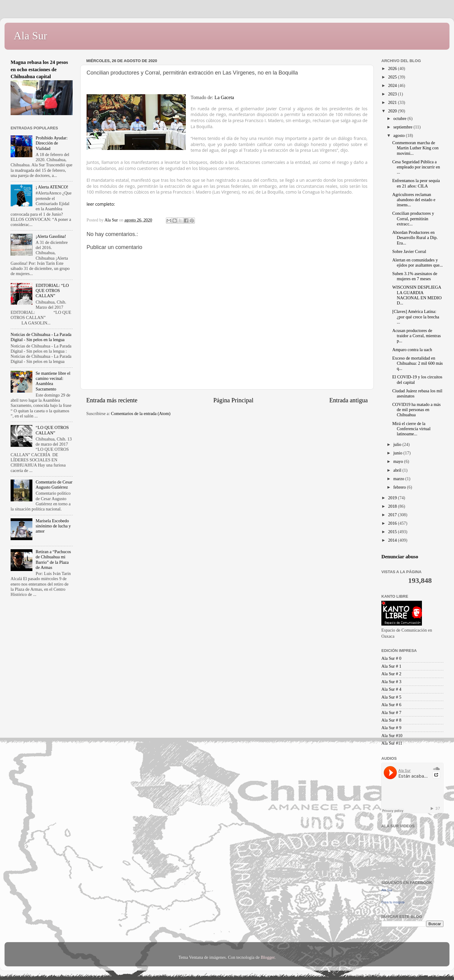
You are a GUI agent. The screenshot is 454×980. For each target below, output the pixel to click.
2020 (393, 111)
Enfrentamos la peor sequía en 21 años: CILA (416, 183)
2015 (393, 532)
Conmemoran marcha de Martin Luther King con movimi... (415, 148)
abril (398, 470)
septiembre (404, 127)
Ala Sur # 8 (391, 720)
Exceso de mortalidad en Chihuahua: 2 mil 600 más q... (418, 363)
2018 (393, 506)
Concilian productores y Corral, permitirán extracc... (413, 219)
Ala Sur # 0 (391, 658)
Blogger (268, 957)
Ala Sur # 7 (391, 713)
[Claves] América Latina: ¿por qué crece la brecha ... (416, 317)
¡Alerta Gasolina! (51, 236)
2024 (393, 85)
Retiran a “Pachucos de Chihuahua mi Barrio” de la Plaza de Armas (53, 560)
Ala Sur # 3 (391, 682)
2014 (393, 540)
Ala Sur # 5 (391, 697)
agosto (400, 135)
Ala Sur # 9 (391, 728)
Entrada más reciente (112, 400)
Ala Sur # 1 (391, 666)
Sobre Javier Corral (409, 251)
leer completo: (101, 204)
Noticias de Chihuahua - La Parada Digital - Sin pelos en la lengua (41, 337)
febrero (400, 487)
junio (398, 453)
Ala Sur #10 (392, 736)
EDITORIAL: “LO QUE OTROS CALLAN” (52, 291)
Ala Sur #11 (392, 743)
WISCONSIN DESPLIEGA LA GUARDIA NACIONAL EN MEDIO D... (417, 295)
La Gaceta (224, 97)
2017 (393, 515)
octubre (401, 118)
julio (398, 444)
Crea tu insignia (393, 902)
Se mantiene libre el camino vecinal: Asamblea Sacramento (53, 381)
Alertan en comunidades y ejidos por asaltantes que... (418, 262)
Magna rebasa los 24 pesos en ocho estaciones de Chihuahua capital (39, 69)
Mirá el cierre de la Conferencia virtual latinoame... (411, 429)
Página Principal (234, 400)
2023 (393, 94)
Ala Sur (30, 36)
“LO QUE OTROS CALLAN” (52, 430)
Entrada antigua (349, 400)
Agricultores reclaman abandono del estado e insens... (414, 200)
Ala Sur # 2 (391, 674)
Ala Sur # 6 (391, 705)
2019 (393, 498)
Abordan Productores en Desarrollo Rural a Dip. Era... (415, 238)
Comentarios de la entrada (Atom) (141, 414)
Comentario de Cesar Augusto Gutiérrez (54, 485)
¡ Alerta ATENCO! (52, 187)
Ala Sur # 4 (391, 689)
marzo (400, 479)
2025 (393, 77)
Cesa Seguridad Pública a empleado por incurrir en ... (416, 167)
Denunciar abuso (400, 557)
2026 (393, 68)
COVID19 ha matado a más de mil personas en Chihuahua (416, 410)
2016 (393, 523)
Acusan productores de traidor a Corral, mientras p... (416, 336)
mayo (399, 461)
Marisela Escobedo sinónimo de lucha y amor (53, 526)
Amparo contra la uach (412, 350)
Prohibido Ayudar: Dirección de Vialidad (52, 143)
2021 (393, 102)
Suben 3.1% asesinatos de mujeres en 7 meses (415, 276)
